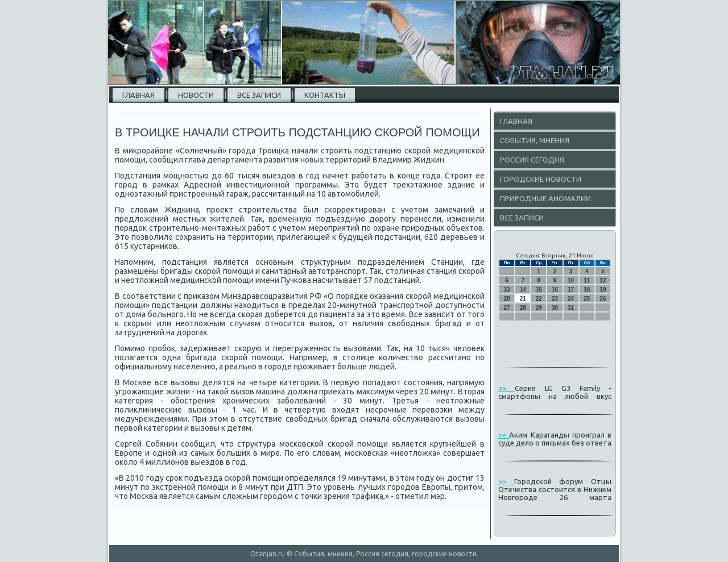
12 (603, 280)
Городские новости (541, 179)
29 (539, 308)
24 (571, 299)
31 (571, 308)
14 (523, 290)
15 (539, 290)
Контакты (325, 95)
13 (507, 290)
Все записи (259, 95)
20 (507, 299)
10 (571, 280)
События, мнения (535, 140)
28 (523, 308)
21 (523, 299)
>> (506, 388)
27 (507, 308)
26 (603, 299)
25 (587, 299)
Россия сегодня (532, 160)
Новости (196, 95)
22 (539, 299)
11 (587, 280)
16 (555, 290)
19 (603, 290)
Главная (138, 95)
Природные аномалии (545, 198)
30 (555, 308)
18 (587, 290)
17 (571, 290)
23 (555, 299)
